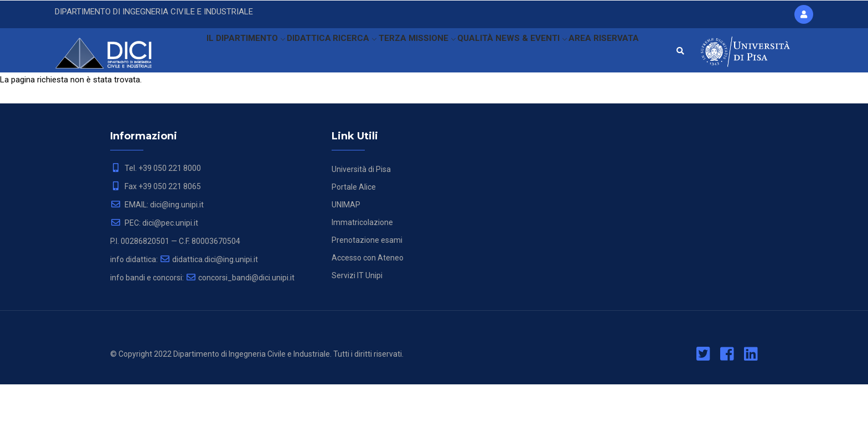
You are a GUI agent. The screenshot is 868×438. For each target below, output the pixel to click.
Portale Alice (354, 241)
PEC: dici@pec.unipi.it (154, 277)
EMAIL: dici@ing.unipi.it (157, 258)
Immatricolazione (362, 276)
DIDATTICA (295, 53)
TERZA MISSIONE (412, 53)
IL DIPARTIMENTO (226, 53)
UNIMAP (346, 258)
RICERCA (346, 53)
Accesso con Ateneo (368, 311)
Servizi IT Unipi (357, 329)
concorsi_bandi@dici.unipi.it (240, 331)
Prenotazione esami (367, 294)
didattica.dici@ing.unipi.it (209, 313)
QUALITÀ (475, 53)
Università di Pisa (361, 223)
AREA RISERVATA (220, 102)
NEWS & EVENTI (535, 53)
